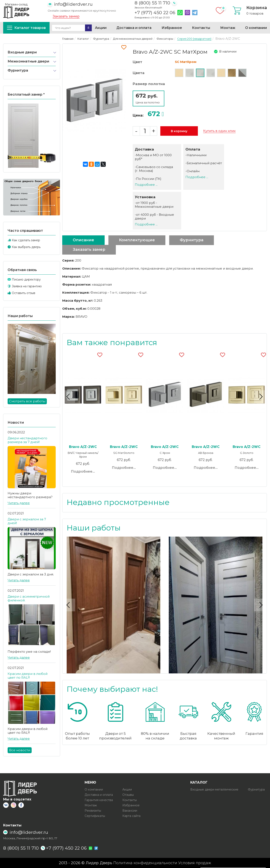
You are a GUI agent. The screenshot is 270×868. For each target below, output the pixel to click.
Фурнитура (18, 70)
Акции (101, 28)
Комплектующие (137, 240)
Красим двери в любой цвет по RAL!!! (28, 676)
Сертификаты (95, 816)
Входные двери (22, 52)
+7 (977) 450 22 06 (155, 13)
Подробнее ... (146, 185)
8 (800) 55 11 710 (152, 3)
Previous (69, 397)
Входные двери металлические (214, 789)
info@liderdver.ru (73, 4)
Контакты (201, 28)
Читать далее (19, 503)
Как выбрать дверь (26, 247)
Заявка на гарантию (27, 286)
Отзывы (128, 795)
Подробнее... (83, 471)
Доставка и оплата (134, 28)
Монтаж (228, 28)
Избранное (172, 28)
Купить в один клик (219, 131)
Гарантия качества (99, 800)
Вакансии (130, 811)
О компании (256, 28)
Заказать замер (66, 16)
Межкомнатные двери (28, 61)
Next (260, 397)
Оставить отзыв (24, 293)
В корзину (179, 131)
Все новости (20, 750)
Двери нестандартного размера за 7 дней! (27, 440)
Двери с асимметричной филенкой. (29, 598)
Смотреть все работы (27, 401)
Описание (83, 240)
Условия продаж (195, 863)
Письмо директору (26, 279)
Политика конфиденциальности (145, 863)
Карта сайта (131, 816)
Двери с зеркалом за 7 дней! (27, 521)
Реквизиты (93, 811)
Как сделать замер (26, 240)
